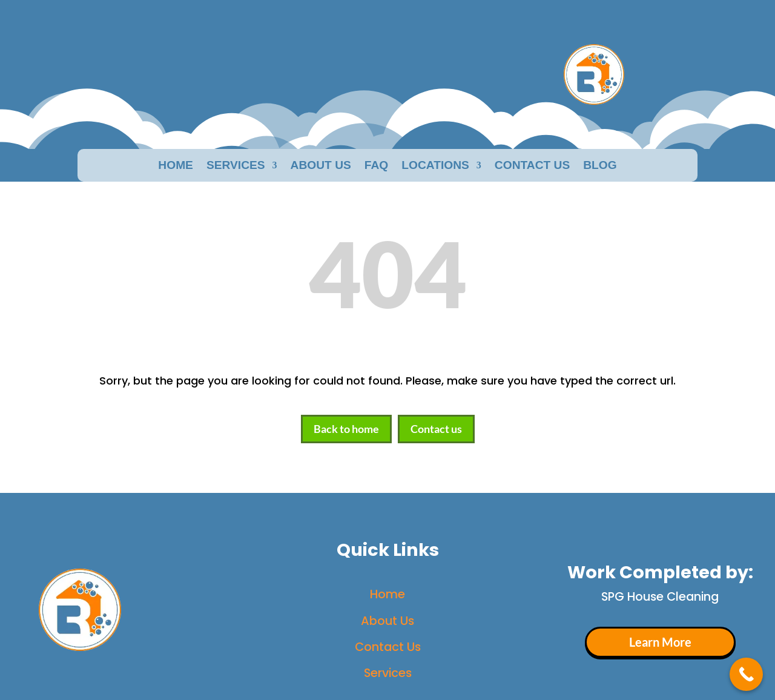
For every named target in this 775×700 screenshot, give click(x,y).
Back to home (346, 429)
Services (236, 166)
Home (176, 166)
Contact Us (532, 166)
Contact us (436, 429)
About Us (387, 621)
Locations (435, 166)
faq (376, 166)
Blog (600, 166)
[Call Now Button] (746, 674)
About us (321, 166)
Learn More (660, 642)
